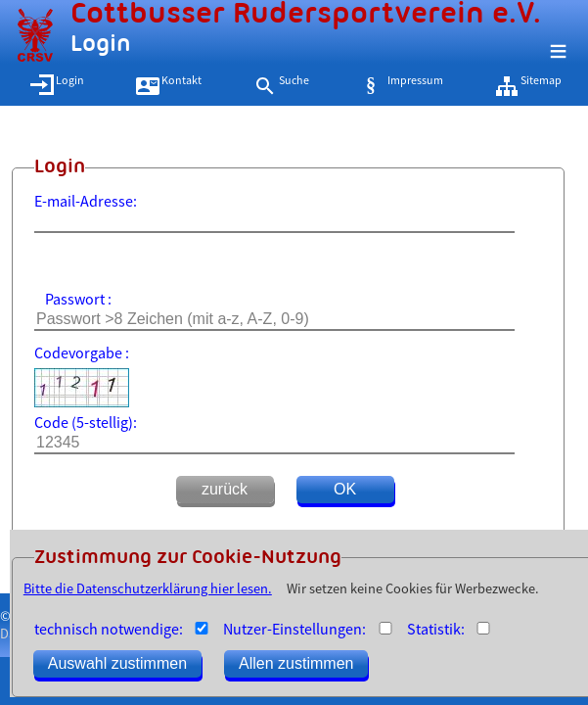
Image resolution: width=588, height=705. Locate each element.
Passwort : (78, 299)
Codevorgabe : (82, 352)
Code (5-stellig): (86, 422)
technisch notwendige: (109, 629)
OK (345, 489)
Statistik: (436, 629)
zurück (225, 489)
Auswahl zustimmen (117, 663)
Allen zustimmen (296, 663)
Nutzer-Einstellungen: (294, 629)
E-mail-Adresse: (86, 201)
